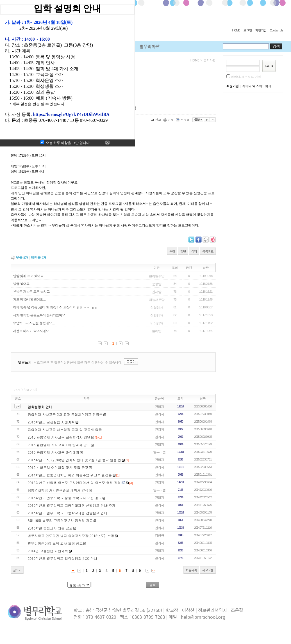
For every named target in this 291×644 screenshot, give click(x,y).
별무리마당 (149, 46)
